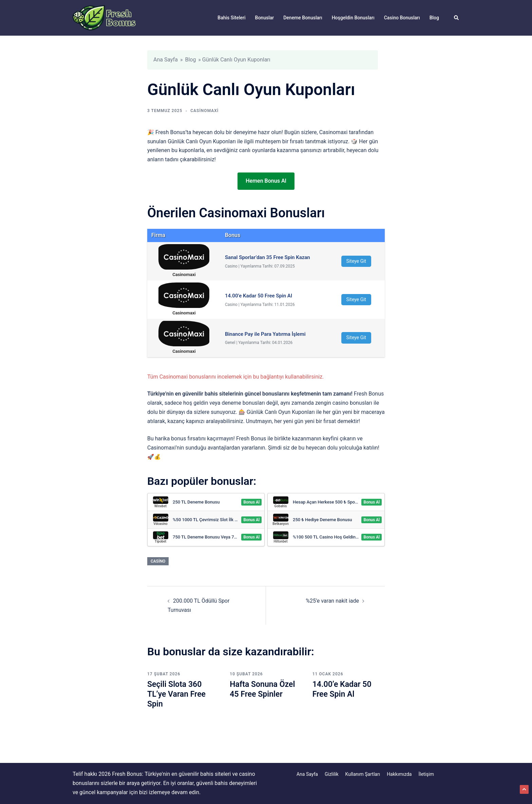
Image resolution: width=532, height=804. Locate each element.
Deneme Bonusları (303, 18)
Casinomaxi (204, 111)
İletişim (426, 774)
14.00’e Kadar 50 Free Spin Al (343, 689)
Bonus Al (251, 502)
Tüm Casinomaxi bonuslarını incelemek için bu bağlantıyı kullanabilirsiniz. (235, 377)
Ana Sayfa (166, 60)
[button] (457, 18)
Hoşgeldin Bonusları (353, 18)
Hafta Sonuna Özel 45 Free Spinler (264, 689)
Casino (158, 561)
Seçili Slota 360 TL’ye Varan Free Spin (178, 694)
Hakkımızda (399, 774)
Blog (434, 18)
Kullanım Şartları (363, 774)
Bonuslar (265, 18)
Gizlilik (332, 774)
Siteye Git (356, 261)
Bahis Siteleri (231, 18)
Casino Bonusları (402, 18)
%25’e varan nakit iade (332, 601)
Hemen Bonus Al (266, 181)
